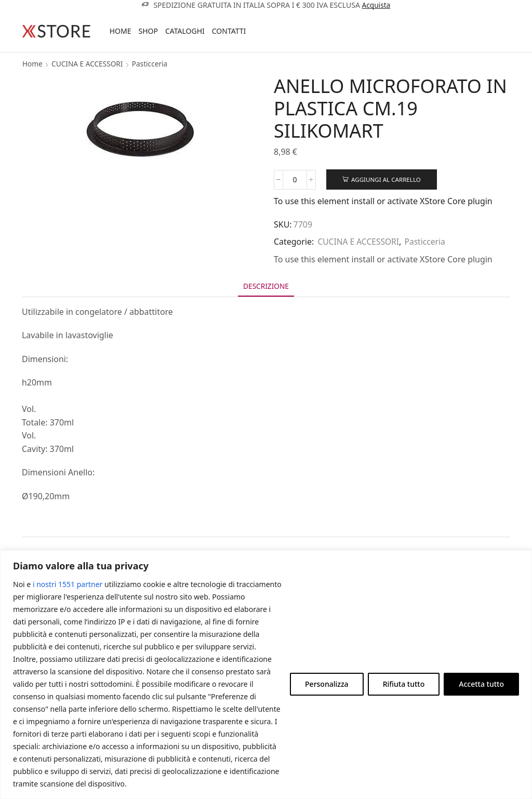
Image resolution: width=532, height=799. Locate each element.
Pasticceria (152, 64)
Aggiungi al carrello (387, 179)
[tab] (266, 287)
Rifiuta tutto (404, 684)
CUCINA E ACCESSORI (89, 64)
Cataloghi (185, 31)
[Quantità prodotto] (295, 180)
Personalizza (327, 684)
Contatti (229, 31)
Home (121, 31)
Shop (148, 31)
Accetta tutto (481, 684)
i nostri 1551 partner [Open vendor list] (68, 584)
